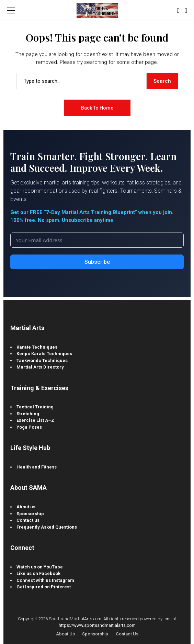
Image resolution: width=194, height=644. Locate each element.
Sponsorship (30, 514)
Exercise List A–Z (35, 420)
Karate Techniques (37, 347)
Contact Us (127, 634)
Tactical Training (35, 407)
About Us (65, 634)
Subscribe (97, 262)
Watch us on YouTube (40, 567)
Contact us (28, 520)
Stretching (28, 414)
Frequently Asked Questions (47, 527)
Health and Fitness (37, 467)
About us (26, 507)
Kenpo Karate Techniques (44, 354)
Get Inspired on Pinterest (44, 587)
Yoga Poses (29, 427)
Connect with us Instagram (45, 580)
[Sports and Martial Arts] (97, 10)
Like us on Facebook (38, 573)
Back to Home (97, 108)
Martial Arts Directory (40, 367)
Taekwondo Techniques (42, 360)
